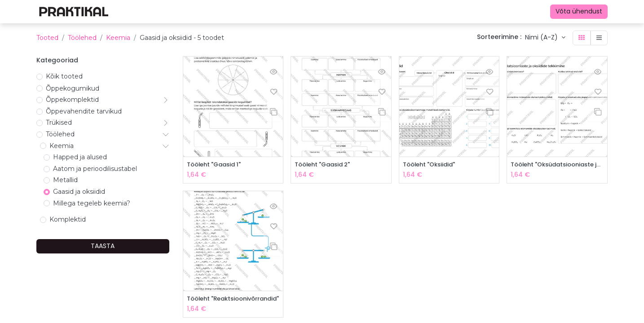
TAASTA (103, 246)
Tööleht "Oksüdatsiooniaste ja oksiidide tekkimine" (557, 165)
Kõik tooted (64, 76)
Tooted (47, 38)
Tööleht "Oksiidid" (432, 165)
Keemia (118, 38)
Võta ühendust (579, 11)
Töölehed (82, 38)
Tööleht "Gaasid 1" (217, 165)
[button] (545, 38)
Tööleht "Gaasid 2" (325, 165)
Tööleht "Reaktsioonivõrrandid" (233, 300)
